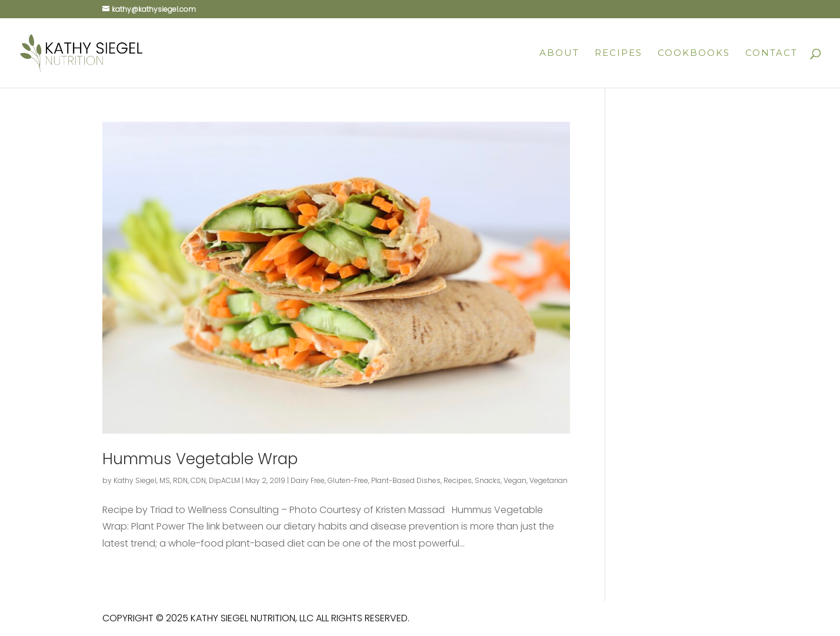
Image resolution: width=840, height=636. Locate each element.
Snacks (488, 480)
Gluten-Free (348, 480)
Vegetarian (549, 480)
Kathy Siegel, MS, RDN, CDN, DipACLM (177, 480)
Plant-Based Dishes (406, 480)
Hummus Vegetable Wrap (200, 459)
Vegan (515, 480)
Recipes (619, 54)
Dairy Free (308, 480)
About (559, 54)
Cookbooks (694, 54)
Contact (771, 54)
